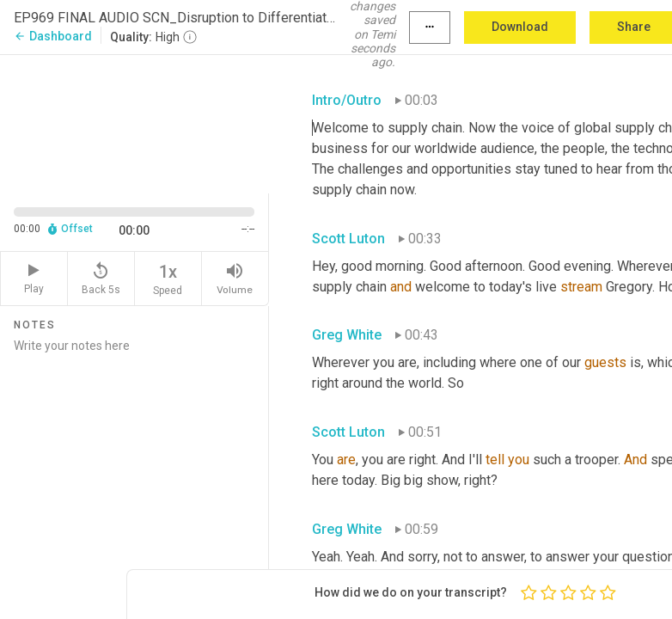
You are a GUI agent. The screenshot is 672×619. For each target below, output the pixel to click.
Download (520, 27)
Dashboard (53, 36)
